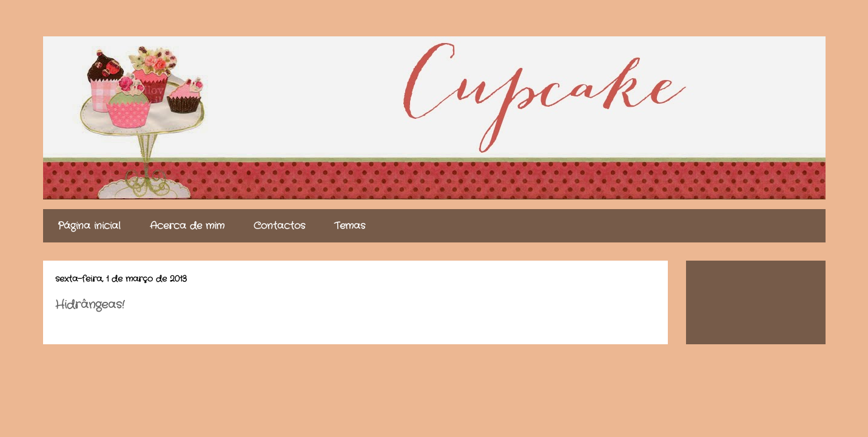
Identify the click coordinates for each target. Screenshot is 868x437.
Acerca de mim (187, 226)
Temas (350, 226)
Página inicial (89, 226)
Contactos (279, 226)
